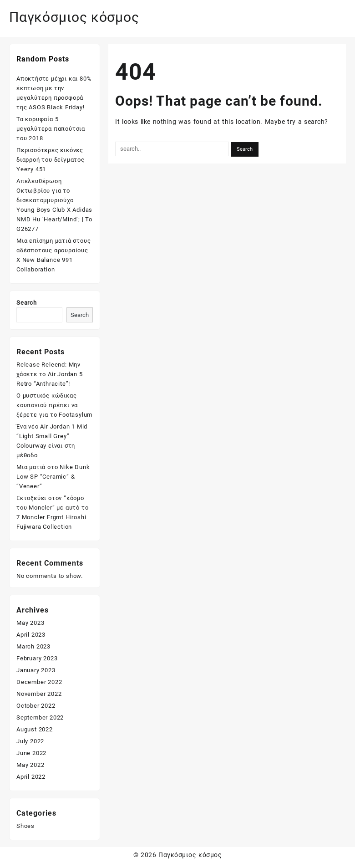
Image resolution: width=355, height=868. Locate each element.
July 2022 (30, 741)
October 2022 (36, 706)
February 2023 (37, 658)
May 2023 (30, 623)
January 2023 (36, 670)
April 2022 (31, 777)
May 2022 (30, 765)
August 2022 (35, 729)
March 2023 (33, 646)
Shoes (25, 826)
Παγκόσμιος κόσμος (74, 17)
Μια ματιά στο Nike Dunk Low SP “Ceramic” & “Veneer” (53, 477)
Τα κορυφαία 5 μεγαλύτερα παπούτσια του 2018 (51, 129)
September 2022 (40, 717)
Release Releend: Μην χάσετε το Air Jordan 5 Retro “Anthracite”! (50, 374)
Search (27, 303)
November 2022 (39, 694)
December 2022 (39, 682)
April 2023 (31, 635)
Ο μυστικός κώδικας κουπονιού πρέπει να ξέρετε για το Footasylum (54, 405)
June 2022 (31, 753)
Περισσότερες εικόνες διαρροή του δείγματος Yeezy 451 (51, 160)
